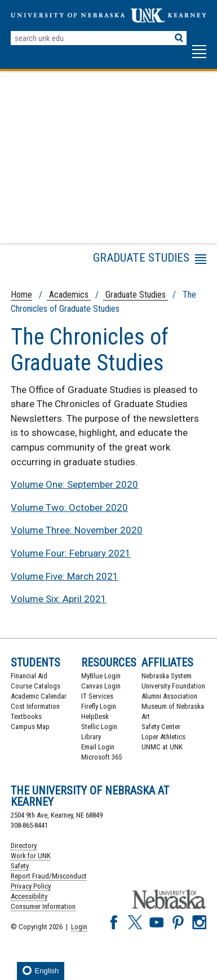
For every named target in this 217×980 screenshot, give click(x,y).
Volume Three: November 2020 (77, 530)
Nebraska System (167, 676)
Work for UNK (31, 856)
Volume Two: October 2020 (69, 507)
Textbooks (26, 716)
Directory (24, 846)
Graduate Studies (136, 295)
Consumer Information (43, 906)
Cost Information (35, 706)
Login (79, 927)
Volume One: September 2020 (74, 484)
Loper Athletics (163, 737)
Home (21, 295)
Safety (20, 866)
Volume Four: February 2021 (71, 553)
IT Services (97, 696)
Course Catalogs (36, 686)
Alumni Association (169, 696)
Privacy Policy (31, 886)
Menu (105, 261)
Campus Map (30, 727)
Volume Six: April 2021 (59, 599)
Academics (69, 295)
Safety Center (161, 727)
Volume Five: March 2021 (65, 576)
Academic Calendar (39, 696)
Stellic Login (99, 727)
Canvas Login (101, 686)
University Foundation (173, 686)
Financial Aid (29, 676)
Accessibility (29, 896)
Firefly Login (99, 706)
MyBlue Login (101, 676)
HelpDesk (95, 716)
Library (91, 737)
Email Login (98, 747)
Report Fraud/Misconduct (49, 876)
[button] (199, 57)
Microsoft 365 (101, 757)
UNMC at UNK (162, 747)
